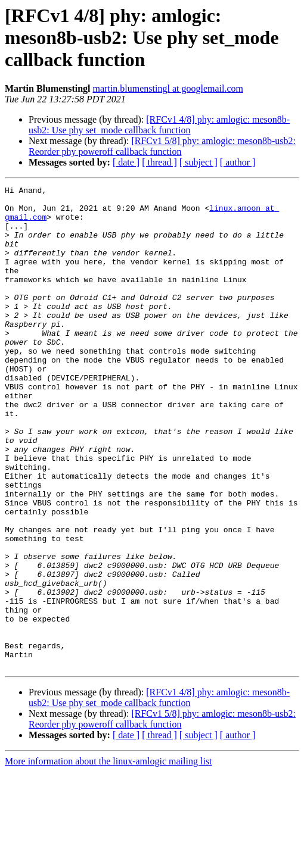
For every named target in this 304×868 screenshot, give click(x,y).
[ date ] (126, 162)
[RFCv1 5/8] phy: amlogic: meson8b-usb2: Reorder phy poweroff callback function (162, 146)
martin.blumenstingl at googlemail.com (168, 88)
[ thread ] (159, 162)
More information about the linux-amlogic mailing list (108, 858)
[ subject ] (198, 162)
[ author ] (238, 162)
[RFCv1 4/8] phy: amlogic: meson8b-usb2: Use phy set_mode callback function (159, 125)
